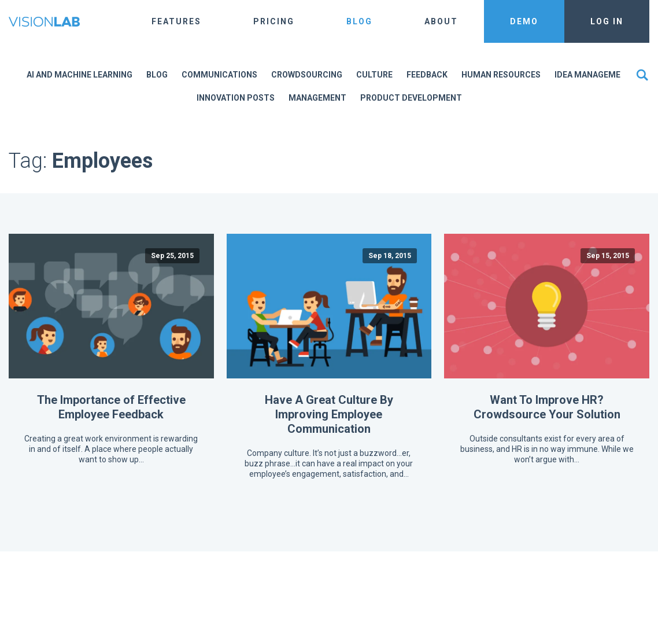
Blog (359, 21)
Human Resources (501, 75)
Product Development (411, 98)
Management (317, 98)
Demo (524, 21)
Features (176, 21)
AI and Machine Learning (80, 75)
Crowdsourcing (307, 75)
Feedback (427, 75)
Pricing (274, 21)
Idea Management (593, 75)
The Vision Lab (44, 22)
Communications (219, 75)
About (441, 21)
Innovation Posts (236, 98)
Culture (374, 75)
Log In (607, 21)
